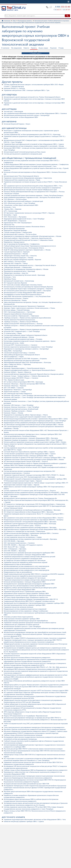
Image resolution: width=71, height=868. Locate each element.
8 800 (63, 7)
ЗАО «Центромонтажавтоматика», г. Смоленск (19, 543)
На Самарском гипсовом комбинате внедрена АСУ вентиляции (25, 560)
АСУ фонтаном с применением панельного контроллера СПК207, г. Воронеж (29, 213)
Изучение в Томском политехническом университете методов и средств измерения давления (35, 729)
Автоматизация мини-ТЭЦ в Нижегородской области (21, 176)
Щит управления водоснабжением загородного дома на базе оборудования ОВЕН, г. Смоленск (35, 113)
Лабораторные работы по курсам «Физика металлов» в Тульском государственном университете (36, 685)
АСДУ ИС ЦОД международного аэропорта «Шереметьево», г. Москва (27, 250)
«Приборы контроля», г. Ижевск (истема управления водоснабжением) (27, 318)
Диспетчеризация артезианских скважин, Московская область (24, 226)
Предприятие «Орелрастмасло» (14, 242)
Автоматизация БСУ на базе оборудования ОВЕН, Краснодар (24, 292)
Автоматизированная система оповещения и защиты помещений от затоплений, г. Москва (34, 146)
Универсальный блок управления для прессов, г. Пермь (22, 180)
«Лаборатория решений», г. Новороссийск (18, 267)
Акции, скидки (43, 48)
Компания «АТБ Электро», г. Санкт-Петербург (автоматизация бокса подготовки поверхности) (35, 395)
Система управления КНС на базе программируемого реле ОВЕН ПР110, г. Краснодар (32, 134)
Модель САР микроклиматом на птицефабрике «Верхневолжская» (26, 716)
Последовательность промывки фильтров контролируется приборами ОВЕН (29, 553)
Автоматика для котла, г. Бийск (14, 343)
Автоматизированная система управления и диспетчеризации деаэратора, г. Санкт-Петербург (35, 421)
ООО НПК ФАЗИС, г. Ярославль (14, 541)
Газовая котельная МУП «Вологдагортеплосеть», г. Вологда (23, 324)
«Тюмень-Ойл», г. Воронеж (13, 209)
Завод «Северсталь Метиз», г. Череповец (17, 364)
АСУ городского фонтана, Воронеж (15, 283)
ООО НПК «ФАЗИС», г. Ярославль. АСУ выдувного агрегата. (23, 545)
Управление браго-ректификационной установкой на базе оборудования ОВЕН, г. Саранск (34, 144)
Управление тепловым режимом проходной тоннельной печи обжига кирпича (30, 623)
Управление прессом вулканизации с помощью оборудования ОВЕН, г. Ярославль (31, 438)
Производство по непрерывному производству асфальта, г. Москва (26, 269)
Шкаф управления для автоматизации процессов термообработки (26, 621)
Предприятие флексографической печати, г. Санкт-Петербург (24, 219)
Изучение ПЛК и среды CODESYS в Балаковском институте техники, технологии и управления (35, 638)
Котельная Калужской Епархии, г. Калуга (17, 124)
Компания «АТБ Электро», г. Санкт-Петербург (19, 405)
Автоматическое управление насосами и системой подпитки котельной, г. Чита (30, 166)
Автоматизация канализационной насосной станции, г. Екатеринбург (27, 115)
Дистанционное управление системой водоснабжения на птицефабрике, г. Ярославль (32, 510)
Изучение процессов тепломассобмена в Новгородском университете (27, 657)
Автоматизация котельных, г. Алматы (16, 298)
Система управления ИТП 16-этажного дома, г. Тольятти (22, 525)
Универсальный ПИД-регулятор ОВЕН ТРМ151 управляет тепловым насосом (29, 601)
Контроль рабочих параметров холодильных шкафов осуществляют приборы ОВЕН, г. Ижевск (35, 442)
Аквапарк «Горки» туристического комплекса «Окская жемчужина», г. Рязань (29, 308)
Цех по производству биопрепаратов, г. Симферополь (22, 244)
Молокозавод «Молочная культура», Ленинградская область (24, 248)
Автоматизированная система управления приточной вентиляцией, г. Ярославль (30, 539)
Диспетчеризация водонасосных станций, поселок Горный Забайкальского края (30, 190)
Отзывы (61, 48)
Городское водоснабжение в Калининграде (18, 314)
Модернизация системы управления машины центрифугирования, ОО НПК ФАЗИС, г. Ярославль (36, 492)
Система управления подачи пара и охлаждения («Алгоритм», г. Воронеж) (28, 289)
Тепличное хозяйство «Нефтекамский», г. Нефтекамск (21, 316)
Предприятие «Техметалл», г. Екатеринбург (18, 390)
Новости (26, 48)
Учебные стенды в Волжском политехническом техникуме (23, 735)
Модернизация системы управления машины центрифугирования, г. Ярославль (30, 527)
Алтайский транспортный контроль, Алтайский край (21, 409)
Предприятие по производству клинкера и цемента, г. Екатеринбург (26, 349)
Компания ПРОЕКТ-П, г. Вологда (14, 88)
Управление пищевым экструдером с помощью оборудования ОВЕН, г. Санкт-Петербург (33, 440)
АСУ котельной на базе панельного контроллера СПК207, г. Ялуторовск (27, 291)
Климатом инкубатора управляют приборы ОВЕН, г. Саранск (24, 821)
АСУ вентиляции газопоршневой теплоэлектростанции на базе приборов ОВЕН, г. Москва (34, 424)
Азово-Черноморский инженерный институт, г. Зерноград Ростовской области (30, 265)
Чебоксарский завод (10, 366)
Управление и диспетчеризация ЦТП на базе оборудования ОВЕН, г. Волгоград (30, 523)
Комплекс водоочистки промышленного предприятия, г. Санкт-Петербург (28, 347)
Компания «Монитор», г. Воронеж (15, 386)
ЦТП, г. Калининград (10, 211)
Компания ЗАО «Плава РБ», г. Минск (16, 263)
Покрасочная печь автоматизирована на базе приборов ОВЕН (24, 586)
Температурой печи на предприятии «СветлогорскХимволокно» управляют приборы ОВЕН (34, 603)
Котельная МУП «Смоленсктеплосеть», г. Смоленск (20, 345)
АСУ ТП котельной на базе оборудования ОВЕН (19, 589)
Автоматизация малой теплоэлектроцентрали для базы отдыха (25, 152)
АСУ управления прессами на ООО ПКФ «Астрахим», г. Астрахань (25, 358)
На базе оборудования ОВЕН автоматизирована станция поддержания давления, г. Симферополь (36, 164)
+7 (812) (66, 10)
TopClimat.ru (13, 8)
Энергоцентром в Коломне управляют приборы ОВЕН (22, 619)
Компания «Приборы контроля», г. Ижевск (18, 411)
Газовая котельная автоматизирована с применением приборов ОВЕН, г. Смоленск (31, 533)
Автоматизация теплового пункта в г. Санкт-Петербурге (22, 626)
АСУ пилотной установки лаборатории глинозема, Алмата (23, 285)
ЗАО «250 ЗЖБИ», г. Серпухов (14, 388)
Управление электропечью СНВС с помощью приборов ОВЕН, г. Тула (26, 90)
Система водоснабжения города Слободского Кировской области (25, 335)
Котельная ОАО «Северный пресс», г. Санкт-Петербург (22, 331)
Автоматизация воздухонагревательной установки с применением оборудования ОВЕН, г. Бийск (36, 419)
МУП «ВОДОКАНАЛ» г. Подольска (15, 221)
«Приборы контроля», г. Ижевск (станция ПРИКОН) (21, 322)
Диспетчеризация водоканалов (14, 228)
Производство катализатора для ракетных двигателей (22, 360)
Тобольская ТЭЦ (9, 225)
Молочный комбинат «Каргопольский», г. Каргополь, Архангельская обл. (28, 238)
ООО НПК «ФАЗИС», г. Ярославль (15, 551)
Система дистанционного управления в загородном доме (23, 154)
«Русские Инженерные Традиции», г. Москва (18, 258)
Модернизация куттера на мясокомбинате (18, 564)
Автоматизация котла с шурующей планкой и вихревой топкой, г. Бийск (28, 417)
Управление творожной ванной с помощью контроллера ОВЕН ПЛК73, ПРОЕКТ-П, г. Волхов (34, 475)
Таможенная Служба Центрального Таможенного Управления (24, 306)
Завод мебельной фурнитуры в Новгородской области (22, 355)
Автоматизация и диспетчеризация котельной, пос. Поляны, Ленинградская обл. (30, 498)
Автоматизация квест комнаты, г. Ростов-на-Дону (20, 234)
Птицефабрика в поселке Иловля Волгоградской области (23, 294)
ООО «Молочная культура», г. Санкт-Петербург (19, 203)
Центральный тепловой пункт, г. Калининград (19, 281)
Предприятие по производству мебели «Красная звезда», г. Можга (26, 415)
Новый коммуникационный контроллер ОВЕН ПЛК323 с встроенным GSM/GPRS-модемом (34, 574)
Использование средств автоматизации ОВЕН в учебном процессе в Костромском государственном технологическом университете (31, 800)
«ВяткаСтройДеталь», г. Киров (14, 357)
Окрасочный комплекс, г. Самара (15, 391)
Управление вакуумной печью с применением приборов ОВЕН (25, 591)
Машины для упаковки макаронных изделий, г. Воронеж (22, 259)
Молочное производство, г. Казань (15, 300)
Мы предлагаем (16, 48)
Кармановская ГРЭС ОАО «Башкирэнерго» (18, 223)
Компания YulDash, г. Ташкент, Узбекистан (17, 372)
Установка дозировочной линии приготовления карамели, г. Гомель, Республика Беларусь (33, 195)
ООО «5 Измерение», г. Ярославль (15, 549)
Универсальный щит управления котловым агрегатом (21, 624)
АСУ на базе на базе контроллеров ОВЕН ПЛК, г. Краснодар (23, 382)
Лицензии (53, 48)
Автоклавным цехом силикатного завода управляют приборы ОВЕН (26, 593)
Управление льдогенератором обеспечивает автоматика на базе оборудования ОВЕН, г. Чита (35, 819)
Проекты (34, 48)
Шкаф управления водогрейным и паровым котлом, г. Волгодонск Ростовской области (32, 197)
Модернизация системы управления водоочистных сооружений (25, 609)
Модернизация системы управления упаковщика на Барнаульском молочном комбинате (33, 423)
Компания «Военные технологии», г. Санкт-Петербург (21, 407)
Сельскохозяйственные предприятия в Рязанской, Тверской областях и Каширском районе (34, 374)
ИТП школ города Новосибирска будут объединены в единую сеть (26, 597)
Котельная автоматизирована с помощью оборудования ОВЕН (25, 555)
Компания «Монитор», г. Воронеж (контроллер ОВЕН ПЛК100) (24, 384)
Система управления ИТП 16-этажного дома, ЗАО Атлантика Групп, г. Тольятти (30, 490)
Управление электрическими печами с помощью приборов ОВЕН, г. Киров (28, 456)
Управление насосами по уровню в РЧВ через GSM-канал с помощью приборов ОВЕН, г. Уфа (35, 457)
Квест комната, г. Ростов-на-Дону (15, 261)
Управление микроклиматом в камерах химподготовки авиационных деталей (29, 556)
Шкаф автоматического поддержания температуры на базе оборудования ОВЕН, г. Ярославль (35, 529)
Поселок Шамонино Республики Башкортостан (19, 320)
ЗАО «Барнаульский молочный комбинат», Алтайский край (23, 201)
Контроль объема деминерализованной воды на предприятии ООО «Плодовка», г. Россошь (34, 192)
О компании (5, 48)
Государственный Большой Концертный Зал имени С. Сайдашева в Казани (28, 240)
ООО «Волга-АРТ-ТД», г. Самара (14, 547)
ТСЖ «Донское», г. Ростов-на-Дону (15, 199)
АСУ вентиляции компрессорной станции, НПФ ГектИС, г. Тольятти (26, 461)
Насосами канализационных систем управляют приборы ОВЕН (25, 605)
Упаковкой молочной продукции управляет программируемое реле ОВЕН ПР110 (31, 599)
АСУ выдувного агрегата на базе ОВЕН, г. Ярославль (21, 535)
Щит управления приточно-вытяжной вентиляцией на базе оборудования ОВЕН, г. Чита (33, 186)
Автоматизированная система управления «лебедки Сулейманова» (26, 611)
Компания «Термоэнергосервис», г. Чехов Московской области (24, 368)
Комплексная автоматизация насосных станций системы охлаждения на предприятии (32, 188)
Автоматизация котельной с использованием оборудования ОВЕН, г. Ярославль (30, 522)
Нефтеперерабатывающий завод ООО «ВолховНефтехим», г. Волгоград (27, 362)
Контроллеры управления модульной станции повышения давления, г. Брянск (30, 341)
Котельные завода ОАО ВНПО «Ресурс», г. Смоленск (21, 378)
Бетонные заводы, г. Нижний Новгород (17, 310)
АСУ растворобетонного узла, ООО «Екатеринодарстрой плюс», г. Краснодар (29, 477)
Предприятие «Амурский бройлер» (15, 230)
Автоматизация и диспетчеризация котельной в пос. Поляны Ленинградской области (32, 97)
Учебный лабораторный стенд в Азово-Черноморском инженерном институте (30, 246)
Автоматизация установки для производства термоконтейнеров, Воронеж (28, 287)
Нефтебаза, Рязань (10, 279)
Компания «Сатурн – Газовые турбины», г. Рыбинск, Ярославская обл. (26, 376)
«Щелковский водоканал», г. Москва (16, 254)
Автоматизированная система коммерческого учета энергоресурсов (26, 566)
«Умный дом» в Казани (11, 193)
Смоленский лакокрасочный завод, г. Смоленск (19, 353)
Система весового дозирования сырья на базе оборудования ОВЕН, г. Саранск (30, 454)
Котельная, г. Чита (10, 207)
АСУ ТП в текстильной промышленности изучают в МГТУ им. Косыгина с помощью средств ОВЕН (36, 690)
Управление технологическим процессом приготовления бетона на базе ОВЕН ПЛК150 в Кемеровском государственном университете (33, 763)
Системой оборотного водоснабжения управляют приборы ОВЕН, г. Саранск (29, 452)
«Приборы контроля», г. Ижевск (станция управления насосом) (25, 329)
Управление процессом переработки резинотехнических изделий (25, 562)
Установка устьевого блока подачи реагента (18, 617)
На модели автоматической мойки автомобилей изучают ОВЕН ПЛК (26, 784)
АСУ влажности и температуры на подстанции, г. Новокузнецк (24, 531)
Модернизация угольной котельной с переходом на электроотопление (27, 595)
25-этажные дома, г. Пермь (13, 333)
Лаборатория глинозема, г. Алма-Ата (16, 273)
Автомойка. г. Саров (10, 215)
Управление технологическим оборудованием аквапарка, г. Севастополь (28, 178)
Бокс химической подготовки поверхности (18, 393)
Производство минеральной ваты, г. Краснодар (19, 271)
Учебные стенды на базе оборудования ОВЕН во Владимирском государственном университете (35, 770)
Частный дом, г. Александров (13, 111)
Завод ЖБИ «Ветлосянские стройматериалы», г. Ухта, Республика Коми (27, 296)
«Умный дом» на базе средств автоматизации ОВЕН (21, 205)
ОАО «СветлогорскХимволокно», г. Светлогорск (19, 312)
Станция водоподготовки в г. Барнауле (17, 252)
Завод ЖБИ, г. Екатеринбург (13, 351)
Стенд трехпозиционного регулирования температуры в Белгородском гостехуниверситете (34, 727)
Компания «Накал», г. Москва (13, 413)
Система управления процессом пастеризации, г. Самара (23, 537)
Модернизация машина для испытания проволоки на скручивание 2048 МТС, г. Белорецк (34, 520)
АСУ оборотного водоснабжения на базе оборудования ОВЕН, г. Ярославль (29, 512)
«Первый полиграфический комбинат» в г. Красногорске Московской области (29, 370)
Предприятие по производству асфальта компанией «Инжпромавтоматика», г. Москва (32, 236)
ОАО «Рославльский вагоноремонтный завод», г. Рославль (23, 339)
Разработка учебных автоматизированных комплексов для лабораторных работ (30, 588)
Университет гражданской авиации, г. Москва (19, 337)
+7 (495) (57, 10)
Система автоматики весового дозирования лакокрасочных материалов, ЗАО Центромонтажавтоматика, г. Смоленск (29, 472)
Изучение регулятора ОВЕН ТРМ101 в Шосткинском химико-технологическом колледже (33, 749)
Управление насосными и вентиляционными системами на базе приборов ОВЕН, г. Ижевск (34, 459)
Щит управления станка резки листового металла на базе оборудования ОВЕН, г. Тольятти (34, 518)
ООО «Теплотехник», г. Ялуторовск (15, 217)
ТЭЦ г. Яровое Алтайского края (14, 380)
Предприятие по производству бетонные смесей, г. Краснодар (24, 275)
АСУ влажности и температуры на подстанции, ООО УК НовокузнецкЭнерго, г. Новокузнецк (34, 504)
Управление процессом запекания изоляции (18, 607)
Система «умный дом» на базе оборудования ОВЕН (21, 117)
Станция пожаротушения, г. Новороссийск (18, 232)
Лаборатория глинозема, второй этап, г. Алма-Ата (20, 256)
